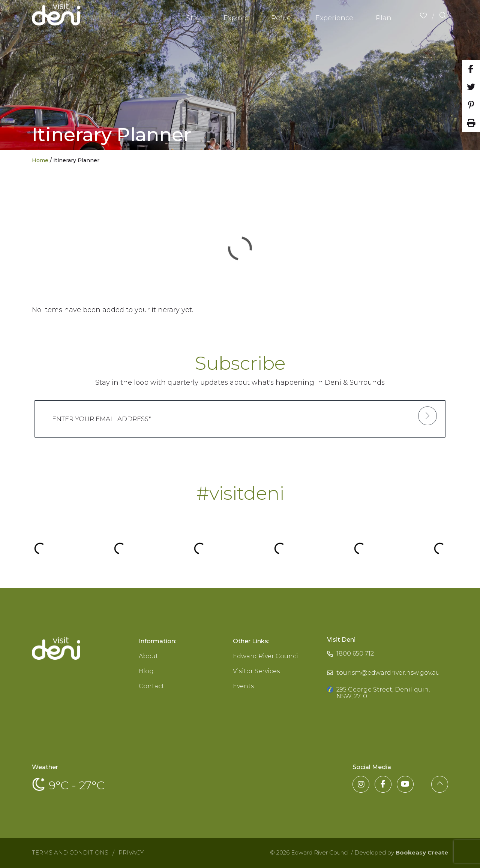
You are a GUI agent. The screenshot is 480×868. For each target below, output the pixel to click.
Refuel (282, 18)
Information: (157, 641)
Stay (194, 18)
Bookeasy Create (422, 852)
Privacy (131, 852)
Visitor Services (256, 671)
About (148, 656)
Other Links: (251, 641)
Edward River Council (266, 656)
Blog (146, 671)
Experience (334, 18)
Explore (236, 18)
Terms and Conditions (70, 852)
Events (243, 686)
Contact (151, 686)
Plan (384, 18)
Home (40, 160)
